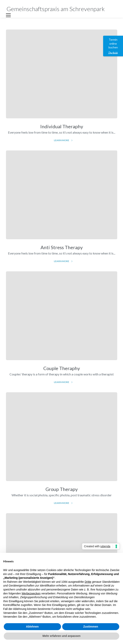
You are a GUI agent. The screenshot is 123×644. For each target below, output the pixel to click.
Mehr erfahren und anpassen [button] (61, 636)
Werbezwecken (31, 593)
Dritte (88, 582)
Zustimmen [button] (91, 627)
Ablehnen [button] (32, 627)
